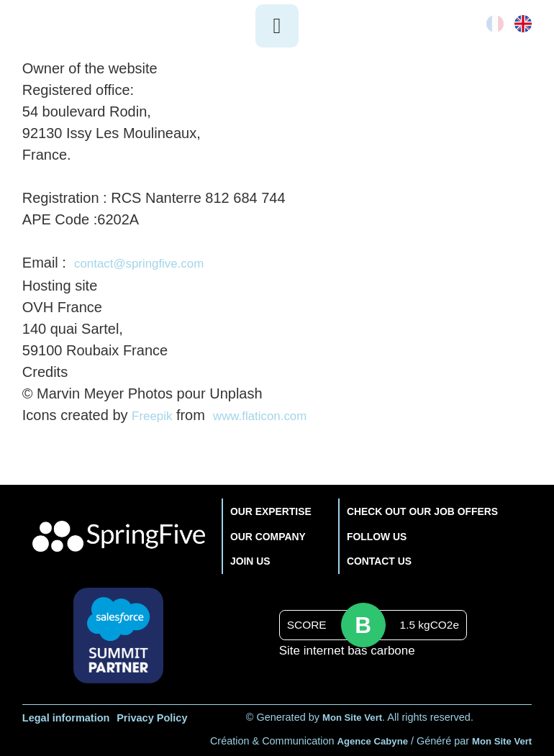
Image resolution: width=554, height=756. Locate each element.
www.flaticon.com (276, 414)
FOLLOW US (373, 533)
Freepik (156, 414)
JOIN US (244, 559)
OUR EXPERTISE (267, 508)
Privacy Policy (152, 715)
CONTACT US (375, 559)
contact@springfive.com (151, 263)
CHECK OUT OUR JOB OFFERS (423, 508)
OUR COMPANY (264, 533)
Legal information (66, 715)
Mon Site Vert (352, 715)
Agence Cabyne (363, 738)
